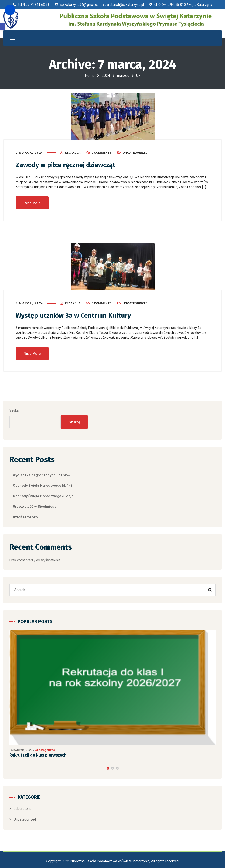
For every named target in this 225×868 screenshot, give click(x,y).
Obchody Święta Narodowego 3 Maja (43, 494)
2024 (106, 76)
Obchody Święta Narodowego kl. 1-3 (43, 484)
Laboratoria (23, 807)
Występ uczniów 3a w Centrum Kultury (77, 314)
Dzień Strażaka (25, 515)
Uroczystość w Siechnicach (36, 505)
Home (90, 76)
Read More (32, 202)
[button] (2, 27)
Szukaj (14, 409)
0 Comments (102, 151)
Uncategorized (135, 151)
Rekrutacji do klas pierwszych (38, 753)
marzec (123, 76)
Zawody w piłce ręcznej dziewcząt (69, 164)
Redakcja (73, 151)
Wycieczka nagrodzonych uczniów (42, 473)
